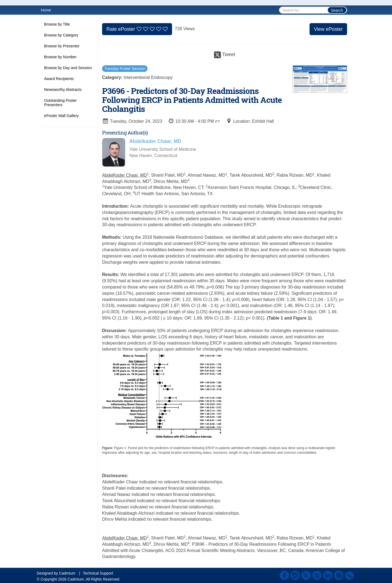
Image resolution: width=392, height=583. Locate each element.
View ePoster (328, 29)
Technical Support (98, 573)
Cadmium (67, 573)
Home (46, 10)
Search (337, 10)
